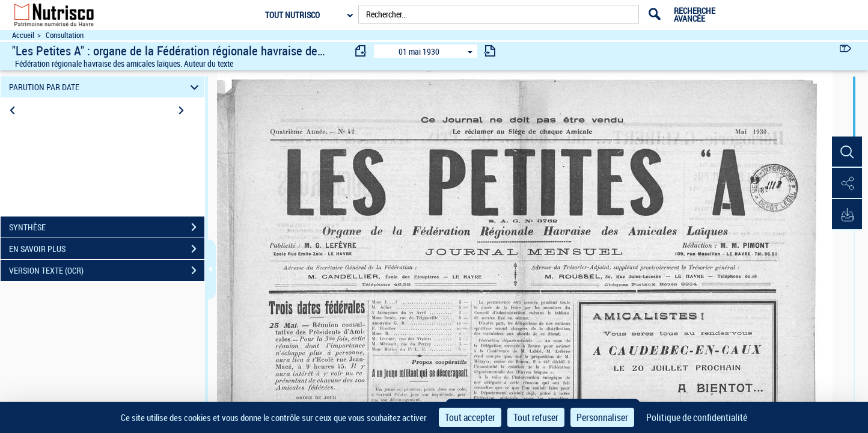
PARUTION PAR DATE (106, 87)
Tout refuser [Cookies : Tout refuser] (536, 417)
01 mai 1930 (419, 51)
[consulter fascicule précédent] (361, 51)
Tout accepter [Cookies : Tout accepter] (470, 417)
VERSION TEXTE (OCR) (107, 271)
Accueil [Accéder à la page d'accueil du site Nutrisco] (23, 35)
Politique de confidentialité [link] (697, 417)
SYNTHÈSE (107, 227)
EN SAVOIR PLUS (107, 249)
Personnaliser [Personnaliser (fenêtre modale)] (602, 417)
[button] (847, 152)
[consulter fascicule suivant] (490, 51)
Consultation (65, 35)
